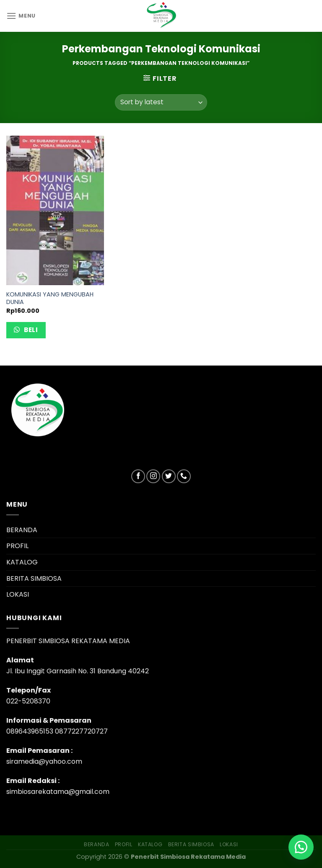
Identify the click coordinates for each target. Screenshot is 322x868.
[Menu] (21, 16)
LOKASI (18, 594)
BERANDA (22, 530)
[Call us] (184, 476)
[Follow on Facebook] (138, 476)
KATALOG (22, 562)
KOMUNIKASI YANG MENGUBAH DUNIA (50, 298)
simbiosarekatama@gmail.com (58, 792)
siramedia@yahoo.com (44, 761)
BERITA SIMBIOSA (34, 578)
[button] (301, 847)
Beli (30, 330)
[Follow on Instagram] (153, 476)
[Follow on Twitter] (169, 476)
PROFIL (17, 546)
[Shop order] (161, 102)
